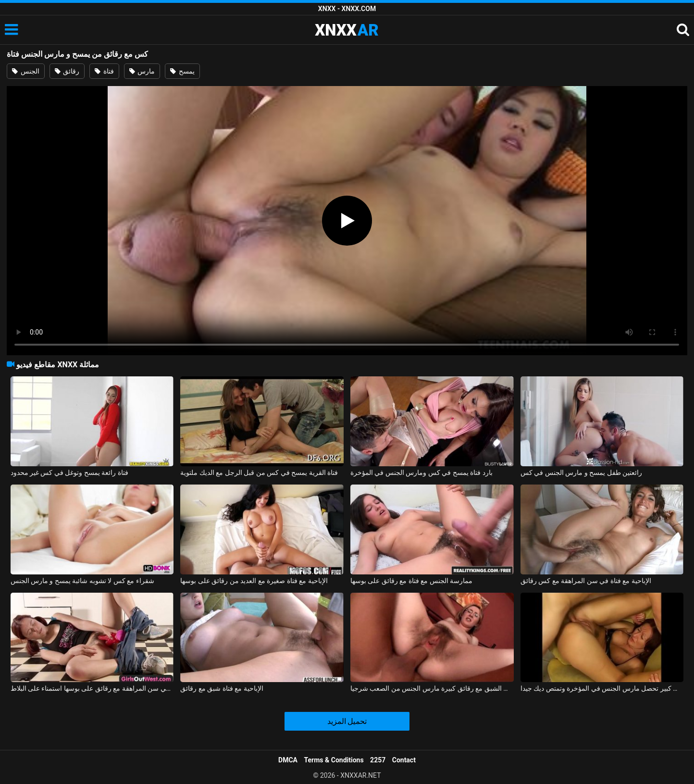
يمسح (182, 71)
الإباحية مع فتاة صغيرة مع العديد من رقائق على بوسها (254, 581)
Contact (404, 760)
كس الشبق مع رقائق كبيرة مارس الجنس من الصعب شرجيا (432, 688)
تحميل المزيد (347, 721)
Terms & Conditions (334, 760)
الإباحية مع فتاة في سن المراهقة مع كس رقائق (586, 581)
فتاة (104, 71)
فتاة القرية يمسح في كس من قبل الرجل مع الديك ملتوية (259, 473)
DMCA (288, 760)
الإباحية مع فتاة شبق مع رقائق (222, 688)
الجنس (25, 71)
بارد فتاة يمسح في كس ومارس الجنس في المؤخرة (421, 473)
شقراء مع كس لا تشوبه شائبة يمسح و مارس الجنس (82, 581)
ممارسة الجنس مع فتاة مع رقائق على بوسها (411, 581)
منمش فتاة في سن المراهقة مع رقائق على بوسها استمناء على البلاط (92, 688)
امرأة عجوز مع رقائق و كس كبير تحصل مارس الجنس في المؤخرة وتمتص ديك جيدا (602, 688)
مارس (142, 71)
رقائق (67, 71)
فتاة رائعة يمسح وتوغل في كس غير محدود (69, 473)
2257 (378, 760)
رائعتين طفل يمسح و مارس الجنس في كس (581, 473)
